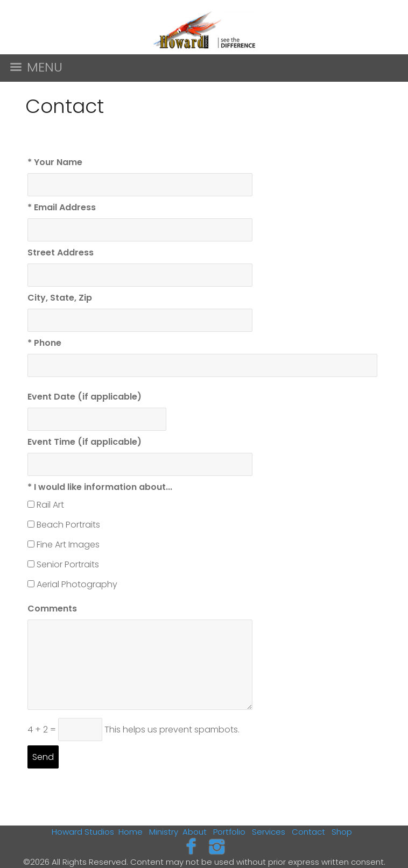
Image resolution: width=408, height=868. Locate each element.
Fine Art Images (68, 545)
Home (131, 832)
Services (269, 832)
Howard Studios (83, 832)
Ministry (164, 832)
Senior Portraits (68, 564)
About (195, 832)
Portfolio (229, 832)
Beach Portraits (68, 525)
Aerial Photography (77, 584)
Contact (308, 832)
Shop (342, 832)
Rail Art (50, 505)
